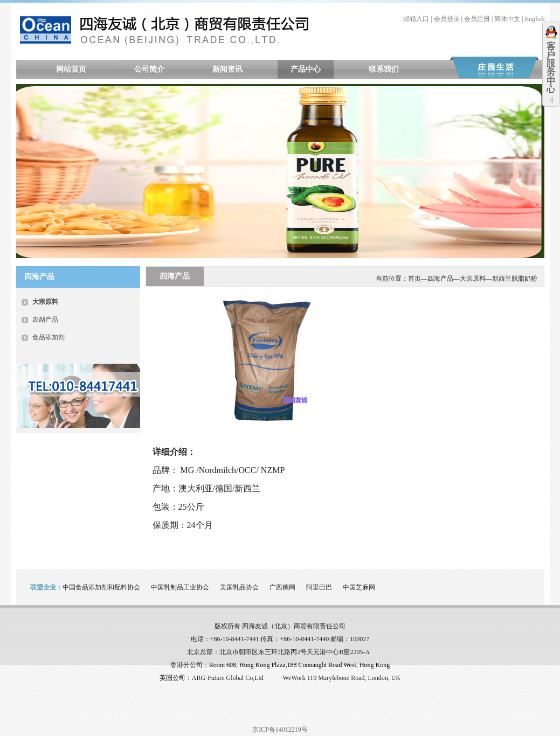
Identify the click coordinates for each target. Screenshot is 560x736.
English (535, 19)
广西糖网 (282, 587)
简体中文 (507, 19)
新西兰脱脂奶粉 (515, 279)
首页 (414, 279)
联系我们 (384, 69)
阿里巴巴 (319, 587)
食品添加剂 (49, 337)
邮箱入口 (416, 19)
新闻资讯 (227, 69)
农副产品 (45, 320)
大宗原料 (45, 302)
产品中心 (306, 69)
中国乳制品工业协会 (180, 587)
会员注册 (477, 19)
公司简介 (149, 69)
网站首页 (71, 69)
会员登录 (447, 19)
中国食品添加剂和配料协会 (101, 587)
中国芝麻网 (359, 587)
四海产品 (440, 279)
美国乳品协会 (239, 587)
